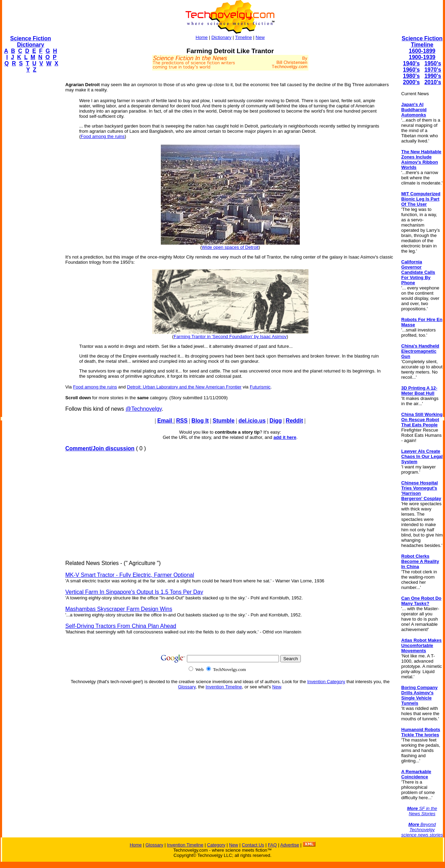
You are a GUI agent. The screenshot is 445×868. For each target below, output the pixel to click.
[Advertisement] (30, 183)
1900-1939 (422, 57)
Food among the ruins (102, 136)
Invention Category (326, 682)
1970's (433, 70)
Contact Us (253, 845)
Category (216, 845)
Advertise (290, 845)
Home (202, 37)
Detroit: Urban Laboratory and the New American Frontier (184, 387)
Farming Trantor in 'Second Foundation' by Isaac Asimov (230, 337)
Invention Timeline (224, 687)
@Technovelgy (143, 409)
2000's (411, 82)
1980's (411, 76)
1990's (433, 76)
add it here (285, 437)
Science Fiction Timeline (422, 42)
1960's (411, 70)
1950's (433, 63)
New (260, 37)
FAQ (272, 845)
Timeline (244, 37)
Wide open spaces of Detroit (230, 247)
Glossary (187, 687)
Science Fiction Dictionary (30, 42)
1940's (411, 63)
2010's (433, 82)
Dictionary (221, 37)
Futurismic (260, 387)
